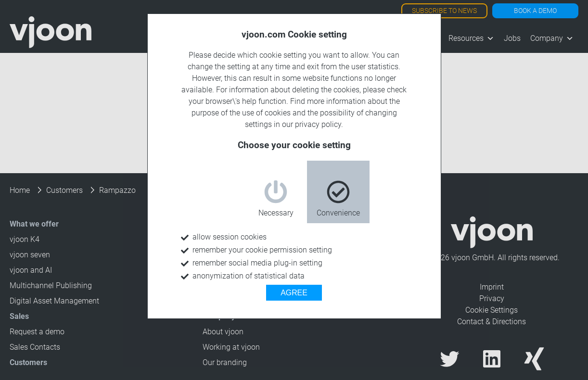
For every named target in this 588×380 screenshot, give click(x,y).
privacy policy (318, 124)
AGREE (294, 293)
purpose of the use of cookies (241, 113)
